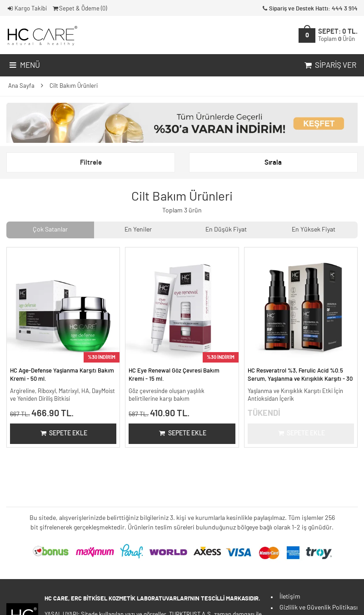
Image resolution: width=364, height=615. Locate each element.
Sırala (273, 163)
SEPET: (338, 35)
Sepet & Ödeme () (79, 9)
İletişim (290, 597)
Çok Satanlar (50, 230)
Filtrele (91, 163)
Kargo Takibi (27, 9)
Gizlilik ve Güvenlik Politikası (319, 608)
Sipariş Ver (329, 66)
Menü (24, 66)
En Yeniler (138, 230)
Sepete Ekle (63, 434)
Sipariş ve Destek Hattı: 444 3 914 (309, 9)
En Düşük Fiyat (226, 230)
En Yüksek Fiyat (314, 230)
